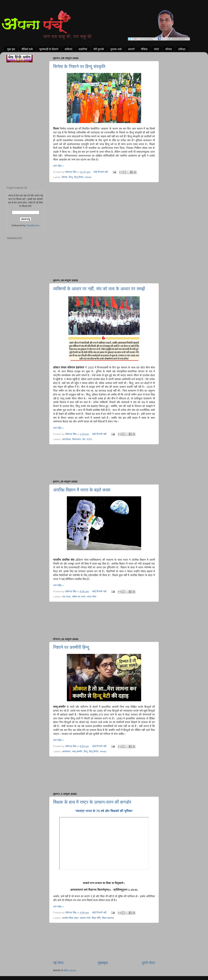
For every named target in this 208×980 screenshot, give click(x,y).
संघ (84, 439)
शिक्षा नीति (96, 918)
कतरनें (131, 49)
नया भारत (66, 597)
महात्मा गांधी (85, 918)
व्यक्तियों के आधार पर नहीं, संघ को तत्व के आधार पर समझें (99, 289)
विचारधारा (76, 439)
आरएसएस (66, 439)
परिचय (169, 49)
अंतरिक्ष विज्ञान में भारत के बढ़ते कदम (82, 490)
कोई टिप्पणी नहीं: (101, 172)
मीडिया (144, 49)
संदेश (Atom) (70, 970)
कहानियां (83, 49)
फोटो (156, 49)
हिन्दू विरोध (79, 177)
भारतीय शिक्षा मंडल (70, 918)
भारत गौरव (92, 597)
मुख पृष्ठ (11, 49)
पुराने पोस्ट (148, 963)
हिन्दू (71, 177)
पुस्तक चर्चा (116, 49)
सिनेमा (65, 177)
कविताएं (68, 49)
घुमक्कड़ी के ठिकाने (49, 49)
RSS (89, 439)
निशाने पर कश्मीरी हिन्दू (71, 647)
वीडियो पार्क (27, 49)
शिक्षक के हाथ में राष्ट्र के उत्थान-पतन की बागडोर (92, 802)
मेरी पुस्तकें (99, 49)
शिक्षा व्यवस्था (108, 918)
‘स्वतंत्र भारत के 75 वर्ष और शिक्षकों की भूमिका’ (104, 811)
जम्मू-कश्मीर (77, 751)
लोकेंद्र (182, 49)
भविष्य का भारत (79, 597)
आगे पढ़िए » (58, 166)
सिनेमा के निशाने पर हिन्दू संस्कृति (79, 67)
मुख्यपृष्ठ (103, 963)
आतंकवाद (66, 751)
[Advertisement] (104, 201)
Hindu (88, 177)
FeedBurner (33, 225)
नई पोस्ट (58, 963)
